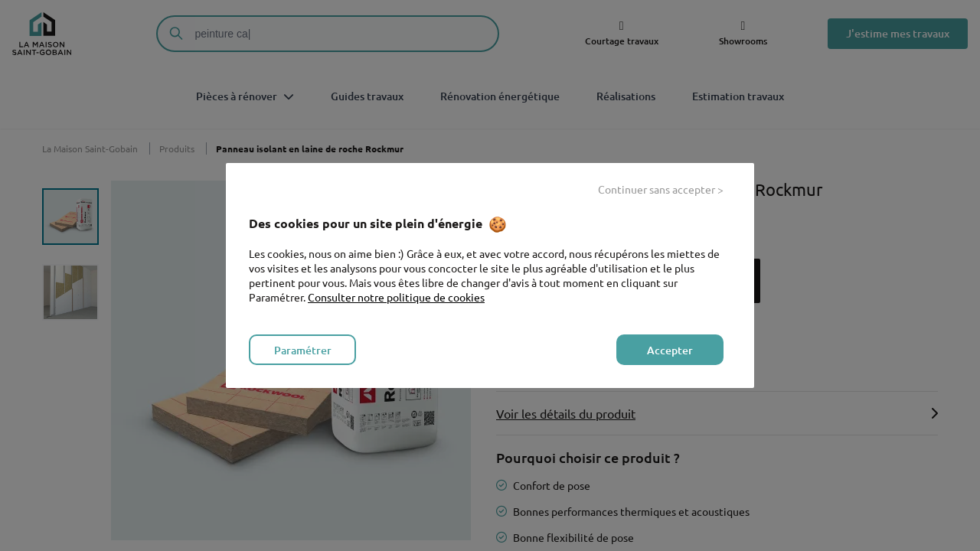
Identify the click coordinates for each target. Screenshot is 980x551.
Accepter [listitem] (670, 350)
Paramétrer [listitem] (303, 350)
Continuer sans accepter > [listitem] (661, 189)
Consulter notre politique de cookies (396, 297)
